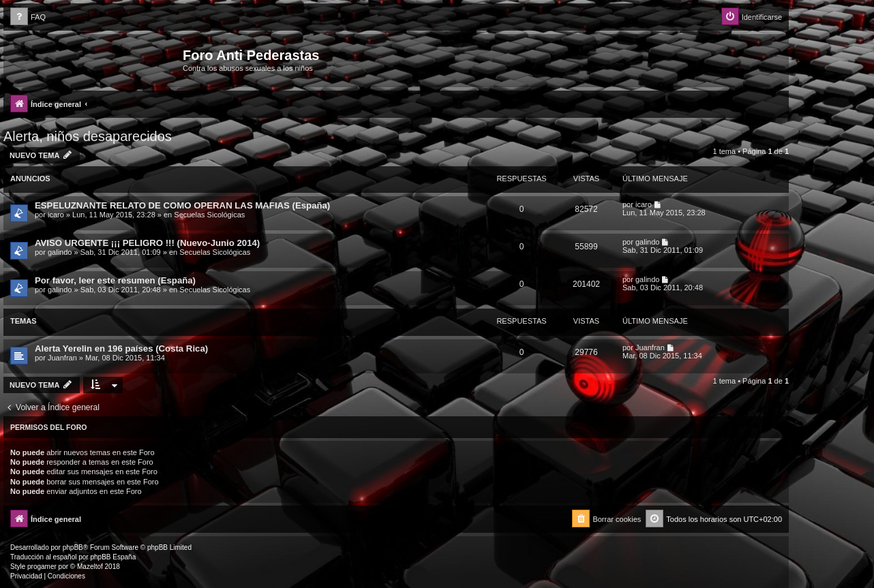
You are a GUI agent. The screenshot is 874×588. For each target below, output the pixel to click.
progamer (42, 567)
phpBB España (113, 557)
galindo (60, 252)
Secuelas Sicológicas (209, 215)
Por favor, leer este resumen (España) (115, 280)
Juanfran (62, 358)
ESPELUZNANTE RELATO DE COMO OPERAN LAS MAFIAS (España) (182, 205)
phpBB (73, 547)
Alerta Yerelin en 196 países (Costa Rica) (121, 349)
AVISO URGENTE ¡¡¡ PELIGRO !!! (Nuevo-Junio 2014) (147, 243)
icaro (56, 215)
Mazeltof (90, 567)
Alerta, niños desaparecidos (88, 136)
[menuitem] (28, 17)
